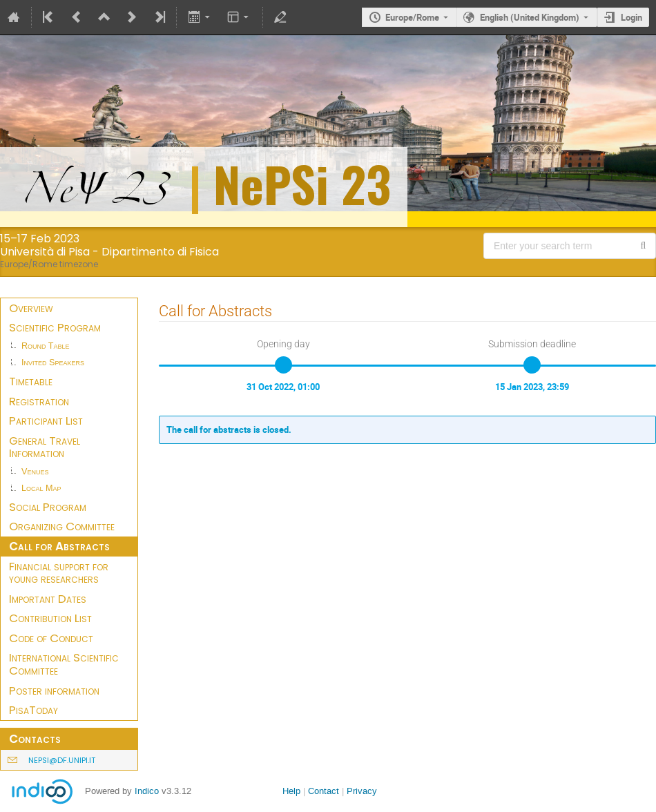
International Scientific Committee (64, 664)
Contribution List (50, 618)
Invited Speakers (53, 362)
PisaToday (33, 710)
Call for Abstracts (59, 546)
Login (631, 17)
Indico (147, 791)
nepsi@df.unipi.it (62, 760)
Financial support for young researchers (59, 573)
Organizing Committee (62, 526)
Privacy (362, 791)
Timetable (31, 381)
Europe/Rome (412, 17)
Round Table (46, 346)
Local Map (41, 488)
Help (291, 791)
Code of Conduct (51, 638)
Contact (324, 791)
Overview (31, 308)
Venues (35, 472)
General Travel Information (45, 447)
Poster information (54, 690)
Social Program (48, 507)
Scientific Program (55, 327)
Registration (39, 401)
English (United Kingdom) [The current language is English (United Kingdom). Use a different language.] (530, 17)
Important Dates (48, 599)
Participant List (46, 420)
